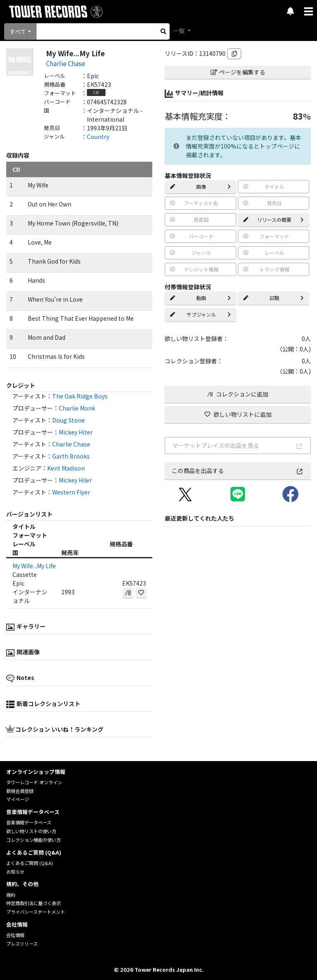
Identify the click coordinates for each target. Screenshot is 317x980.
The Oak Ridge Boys (80, 396)
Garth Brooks (71, 456)
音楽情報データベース (29, 822)
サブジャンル (201, 314)
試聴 (274, 298)
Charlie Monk (77, 408)
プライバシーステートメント (36, 912)
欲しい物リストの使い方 (31, 831)
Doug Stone (68, 420)
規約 (11, 895)
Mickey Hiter (76, 432)
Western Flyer (71, 492)
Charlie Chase (66, 63)
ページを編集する (238, 72)
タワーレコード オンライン (34, 782)
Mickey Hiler (75, 480)
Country (98, 137)
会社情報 (15, 935)
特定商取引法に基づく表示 (34, 903)
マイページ (18, 799)
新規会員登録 (20, 791)
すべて (18, 31)
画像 (201, 186)
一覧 (179, 31)
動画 (201, 298)
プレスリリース (22, 944)
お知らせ (15, 872)
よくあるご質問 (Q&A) (30, 863)
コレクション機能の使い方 (34, 840)
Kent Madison (66, 468)
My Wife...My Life (34, 566)
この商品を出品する (238, 471)
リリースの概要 (274, 220)
